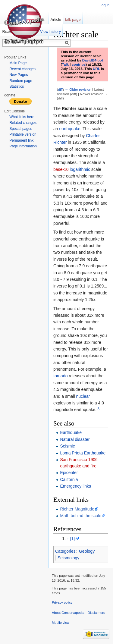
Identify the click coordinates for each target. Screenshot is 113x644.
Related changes (23, 123)
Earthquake (71, 432)
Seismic (67, 446)
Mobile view (61, 623)
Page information (23, 146)
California (69, 479)
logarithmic (80, 169)
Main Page (18, 63)
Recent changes (22, 69)
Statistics (17, 86)
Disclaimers (96, 613)
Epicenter (69, 473)
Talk (65, 64)
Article (56, 19)
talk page (73, 19)
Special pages (21, 129)
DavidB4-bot (93, 60)
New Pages (19, 75)
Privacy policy (62, 602)
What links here (22, 117)
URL (96, 69)
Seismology (68, 558)
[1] (98, 408)
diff (60, 89)
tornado (60, 376)
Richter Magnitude (77, 509)
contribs (79, 64)
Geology (87, 551)
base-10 (61, 169)
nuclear (83, 396)
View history (50, 31)
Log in (104, 5)
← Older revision (78, 89)
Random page (21, 81)
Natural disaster (75, 439)
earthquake (70, 129)
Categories (65, 551)
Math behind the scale (81, 516)
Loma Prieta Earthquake (83, 453)
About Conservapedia (68, 613)
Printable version (23, 134)
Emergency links (75, 486)
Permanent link (21, 140)
